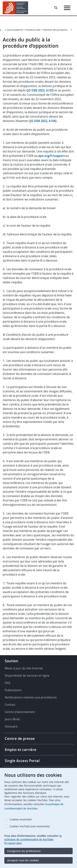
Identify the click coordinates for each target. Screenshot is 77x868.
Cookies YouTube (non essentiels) (30, 826)
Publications (13, 690)
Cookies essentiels (21, 819)
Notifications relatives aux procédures (31, 697)
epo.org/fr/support (52, 156)
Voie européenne (15, 30)
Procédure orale (33, 30)
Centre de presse (20, 739)
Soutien (12, 661)
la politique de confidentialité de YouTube (33, 838)
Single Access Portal (22, 761)
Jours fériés (12, 719)
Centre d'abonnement (20, 712)
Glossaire (11, 726)
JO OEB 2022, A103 (40, 90)
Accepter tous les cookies (23, 860)
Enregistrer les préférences (24, 851)
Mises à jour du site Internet (24, 668)
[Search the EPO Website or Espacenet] (56, 8)
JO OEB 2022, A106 (43, 121)
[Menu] (67, 8)
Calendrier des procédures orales (56, 30)
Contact (10, 705)
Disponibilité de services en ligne (27, 676)
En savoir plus (13, 843)
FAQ (7, 683)
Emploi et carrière (21, 750)
